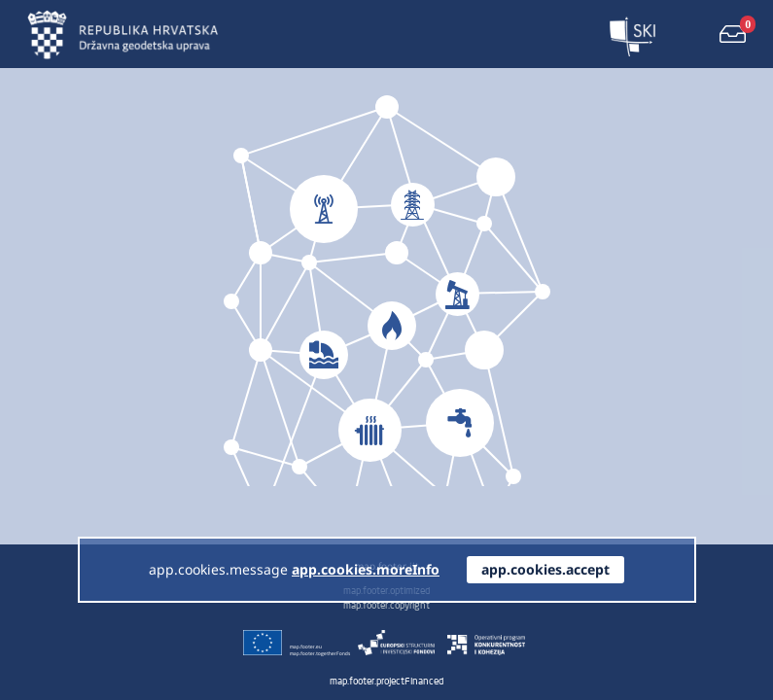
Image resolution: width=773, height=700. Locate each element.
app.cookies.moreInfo (366, 569)
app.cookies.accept (545, 569)
